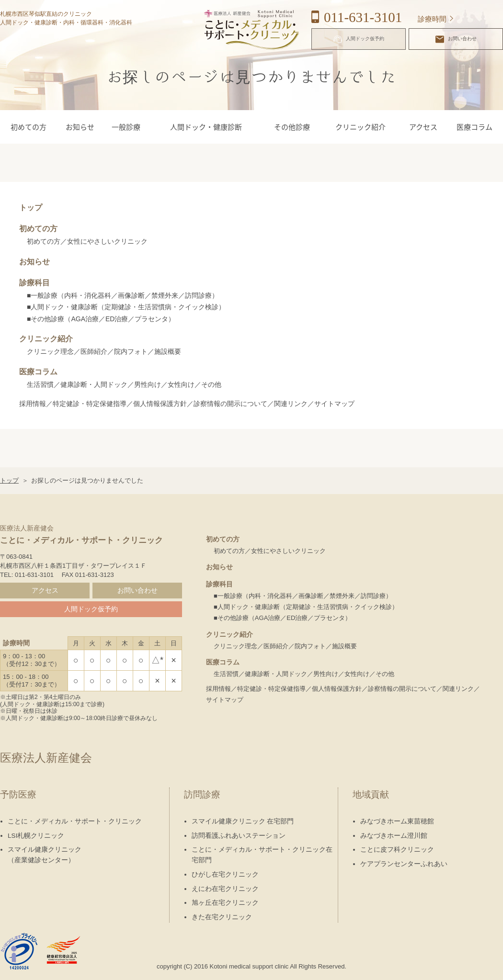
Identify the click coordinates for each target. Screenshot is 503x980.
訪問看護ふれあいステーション (239, 836)
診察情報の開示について (230, 404)
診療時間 (432, 19)
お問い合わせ (456, 39)
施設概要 (168, 351)
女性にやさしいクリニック (107, 241)
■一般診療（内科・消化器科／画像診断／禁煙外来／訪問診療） (123, 295)
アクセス (423, 127)
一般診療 (126, 127)
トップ (31, 208)
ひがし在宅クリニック (225, 874)
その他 (211, 384)
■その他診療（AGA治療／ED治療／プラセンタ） (101, 319)
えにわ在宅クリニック (225, 889)
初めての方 (29, 127)
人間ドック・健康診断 (206, 127)
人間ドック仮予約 (359, 39)
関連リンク (291, 404)
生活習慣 (40, 384)
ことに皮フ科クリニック (397, 850)
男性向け (148, 384)
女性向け (181, 384)
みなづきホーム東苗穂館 (397, 821)
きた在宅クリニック (222, 917)
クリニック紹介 (360, 127)
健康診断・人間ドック (94, 384)
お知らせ (80, 127)
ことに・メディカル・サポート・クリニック (75, 821)
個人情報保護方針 (160, 404)
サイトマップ (334, 404)
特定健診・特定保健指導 (90, 404)
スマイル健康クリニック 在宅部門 (243, 821)
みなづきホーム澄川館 (394, 836)
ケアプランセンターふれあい (404, 864)
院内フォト (131, 351)
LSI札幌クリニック (36, 836)
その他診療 (292, 127)
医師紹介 (94, 351)
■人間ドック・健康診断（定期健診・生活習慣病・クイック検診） (126, 307)
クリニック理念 (50, 351)
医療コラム (474, 127)
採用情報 (33, 404)
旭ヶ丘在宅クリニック (225, 903)
